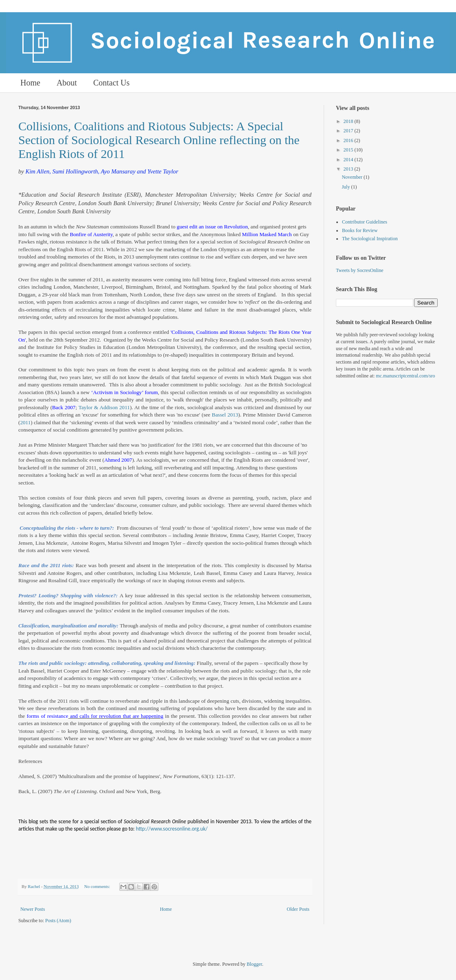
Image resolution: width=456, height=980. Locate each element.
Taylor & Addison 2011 (104, 407)
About (67, 83)
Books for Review (360, 230)
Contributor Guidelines (365, 222)
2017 (349, 131)
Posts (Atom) (58, 921)
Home (30, 83)
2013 (349, 169)
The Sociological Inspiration (370, 239)
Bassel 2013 (225, 415)
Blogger (254, 964)
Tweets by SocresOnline (360, 270)
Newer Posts (33, 909)
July (346, 187)
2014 (349, 160)
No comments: (98, 886)
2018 (349, 121)
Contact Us (111, 83)
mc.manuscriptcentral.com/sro (405, 376)
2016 (349, 140)
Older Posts (298, 909)
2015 (349, 150)
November (353, 177)
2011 (25, 422)
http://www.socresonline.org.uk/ (172, 829)
